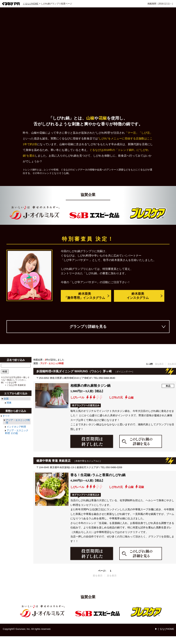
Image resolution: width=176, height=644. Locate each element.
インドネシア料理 (16, 427)
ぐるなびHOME (31, 4)
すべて (6, 416)
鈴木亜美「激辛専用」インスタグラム (85, 296)
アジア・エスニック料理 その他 (17, 432)
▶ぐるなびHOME (165, 629)
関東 (9, 403)
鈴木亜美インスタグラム (138, 296)
